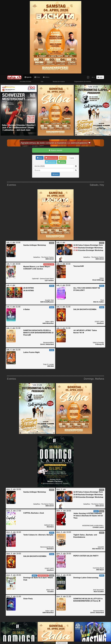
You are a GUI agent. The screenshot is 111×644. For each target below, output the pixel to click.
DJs (42, 82)
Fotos (37, 77)
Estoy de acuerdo (62, 643)
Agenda (28, 77)
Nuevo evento (55, 150)
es (93, 77)
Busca (55, 174)
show (63, 158)
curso (71, 158)
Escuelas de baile (26, 82)
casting (62, 162)
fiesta (40, 158)
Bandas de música (59, 82)
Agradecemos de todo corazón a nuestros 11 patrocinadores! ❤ (55, 143)
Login (100, 77)
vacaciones (51, 162)
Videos (46, 77)
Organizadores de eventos (83, 82)
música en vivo (51, 158)
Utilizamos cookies (50, 643)
